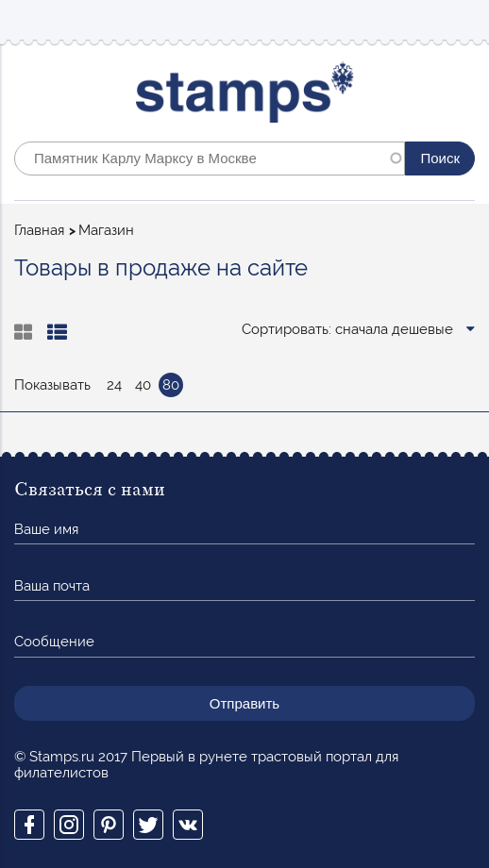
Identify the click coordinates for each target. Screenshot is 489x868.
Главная (39, 230)
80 (171, 385)
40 (143, 385)
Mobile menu (460, 20)
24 (114, 385)
